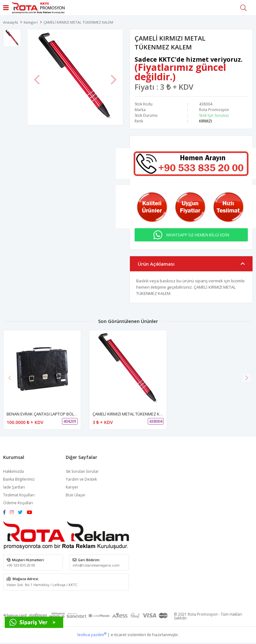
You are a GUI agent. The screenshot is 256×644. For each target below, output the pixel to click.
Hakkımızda (14, 471)
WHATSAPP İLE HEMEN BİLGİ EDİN (198, 235)
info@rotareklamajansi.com (96, 565)
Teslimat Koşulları (19, 495)
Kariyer (72, 487)
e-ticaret (119, 635)
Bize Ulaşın (75, 495)
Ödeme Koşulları (18, 503)
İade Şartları (14, 487)
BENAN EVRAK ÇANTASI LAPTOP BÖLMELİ (45, 414)
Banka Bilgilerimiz (19, 479)
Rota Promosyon (214, 110)
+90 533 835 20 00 (21, 565)
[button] (247, 378)
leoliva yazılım (92, 635)
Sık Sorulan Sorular (82, 471)
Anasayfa (11, 22)
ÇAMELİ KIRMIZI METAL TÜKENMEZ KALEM (131, 414)
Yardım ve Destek (81, 479)
